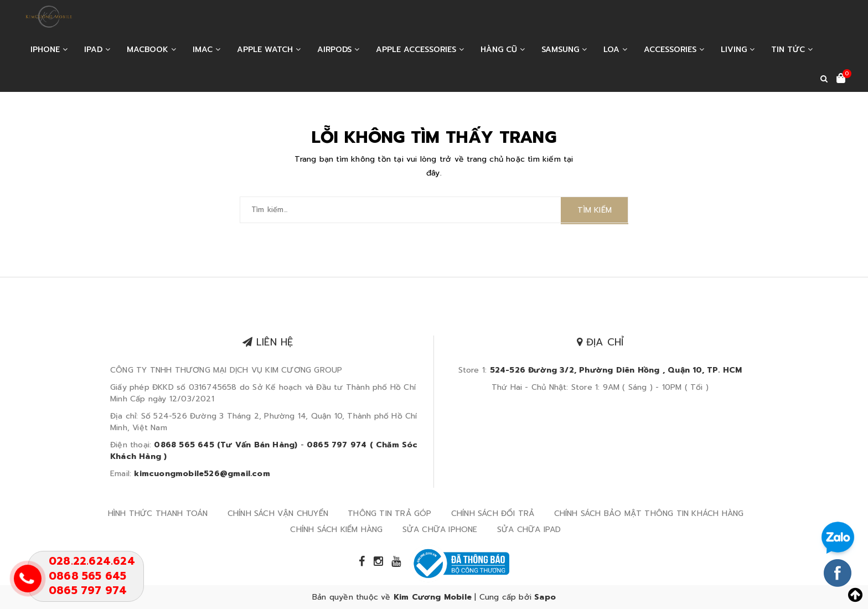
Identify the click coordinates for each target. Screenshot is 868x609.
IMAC (206, 50)
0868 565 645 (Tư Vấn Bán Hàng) (226, 445)
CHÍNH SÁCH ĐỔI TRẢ (493, 513)
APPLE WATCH (269, 50)
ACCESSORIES (674, 50)
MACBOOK (151, 50)
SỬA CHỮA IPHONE (440, 530)
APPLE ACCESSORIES (420, 50)
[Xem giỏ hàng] (841, 79)
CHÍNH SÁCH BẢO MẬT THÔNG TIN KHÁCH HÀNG (649, 513)
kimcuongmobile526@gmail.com (202, 474)
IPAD (97, 50)
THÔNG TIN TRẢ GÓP (389, 513)
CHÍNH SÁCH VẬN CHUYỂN (278, 513)
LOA (615, 50)
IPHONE (49, 50)
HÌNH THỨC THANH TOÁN (158, 513)
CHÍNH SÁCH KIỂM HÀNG (336, 530)
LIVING (738, 50)
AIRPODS (338, 50)
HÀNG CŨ (503, 50)
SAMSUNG (564, 50)
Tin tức (792, 50)
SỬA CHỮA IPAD (529, 530)
